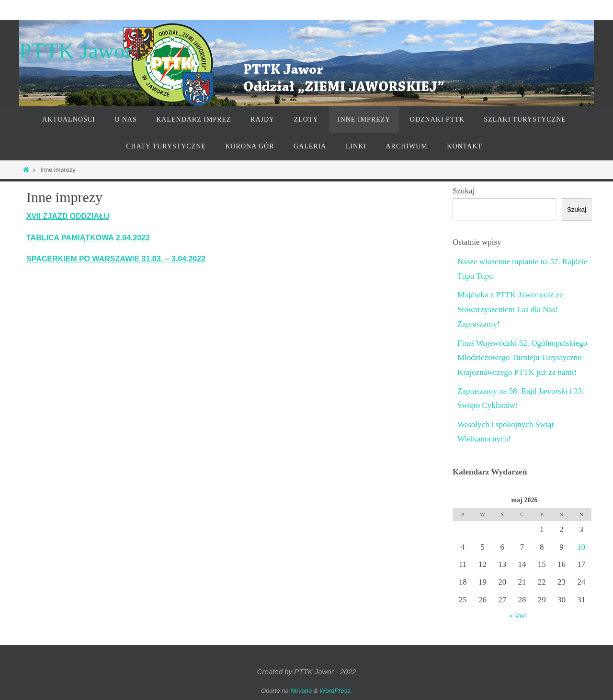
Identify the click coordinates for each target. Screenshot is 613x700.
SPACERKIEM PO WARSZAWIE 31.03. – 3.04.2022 (116, 259)
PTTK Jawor (76, 51)
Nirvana (301, 691)
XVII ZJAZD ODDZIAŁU (68, 216)
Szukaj (464, 191)
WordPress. (336, 691)
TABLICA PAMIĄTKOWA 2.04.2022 (88, 238)
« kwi (518, 615)
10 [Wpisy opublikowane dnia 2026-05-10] (581, 547)
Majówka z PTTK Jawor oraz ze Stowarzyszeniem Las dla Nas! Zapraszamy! (510, 309)
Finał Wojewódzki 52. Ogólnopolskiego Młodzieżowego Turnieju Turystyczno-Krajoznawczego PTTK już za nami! (522, 358)
